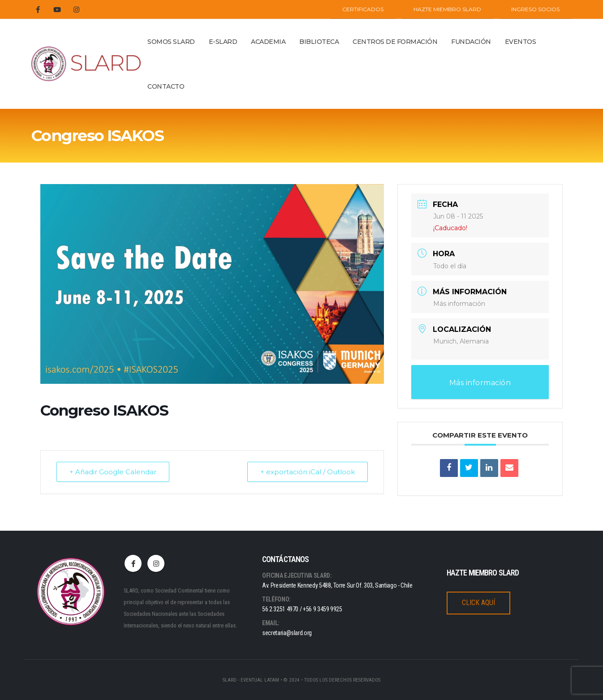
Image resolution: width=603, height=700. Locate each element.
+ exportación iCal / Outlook (308, 472)
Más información (459, 304)
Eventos (521, 42)
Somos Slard (171, 42)
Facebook (133, 563)
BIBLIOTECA (319, 42)
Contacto (166, 86)
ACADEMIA (268, 42)
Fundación (471, 42)
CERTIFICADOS (363, 9)
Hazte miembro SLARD (447, 9)
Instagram (156, 563)
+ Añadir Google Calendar (113, 472)
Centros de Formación (395, 42)
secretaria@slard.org (287, 633)
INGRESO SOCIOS (535, 9)
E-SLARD (223, 42)
